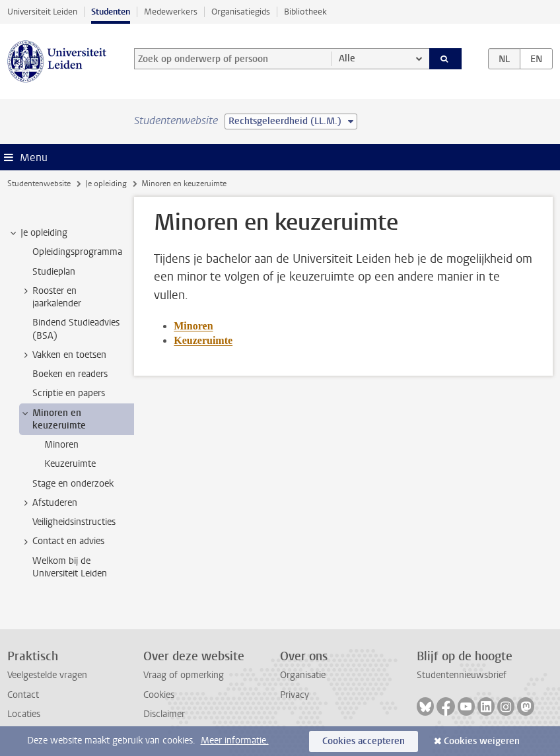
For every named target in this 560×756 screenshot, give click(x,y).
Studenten (111, 12)
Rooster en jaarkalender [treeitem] (51, 297)
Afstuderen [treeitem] (49, 503)
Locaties (24, 714)
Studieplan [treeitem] (54, 272)
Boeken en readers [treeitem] (70, 374)
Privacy (295, 695)
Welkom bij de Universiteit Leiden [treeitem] (70, 567)
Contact (23, 695)
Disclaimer (164, 714)
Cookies (159, 695)
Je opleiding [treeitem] (38, 233)
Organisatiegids (241, 12)
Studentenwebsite (39, 184)
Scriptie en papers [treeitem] (69, 393)
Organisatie (303, 675)
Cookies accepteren (364, 741)
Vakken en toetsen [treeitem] (63, 355)
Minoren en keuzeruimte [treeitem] (53, 419)
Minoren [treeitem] (61, 445)
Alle (347, 58)
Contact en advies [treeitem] (62, 541)
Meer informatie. (235, 740)
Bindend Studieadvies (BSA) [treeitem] (76, 329)
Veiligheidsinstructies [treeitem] (74, 522)
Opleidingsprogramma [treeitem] (77, 252)
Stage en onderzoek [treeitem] (73, 484)
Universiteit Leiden (42, 12)
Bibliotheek (305, 12)
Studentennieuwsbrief (462, 675)
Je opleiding (106, 184)
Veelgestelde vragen (47, 675)
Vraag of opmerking (184, 675)
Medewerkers (171, 12)
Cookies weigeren (482, 741)
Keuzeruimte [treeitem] (70, 464)
